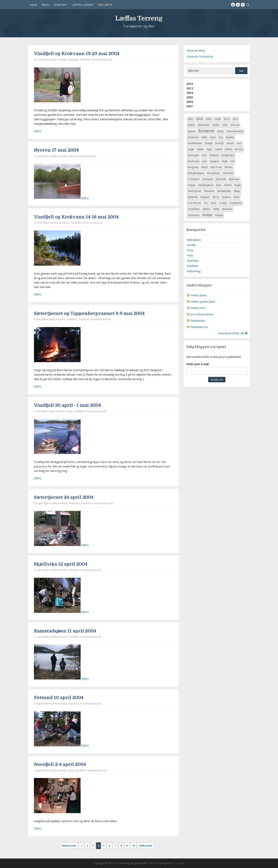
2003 (190, 97)
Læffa (53, 60)
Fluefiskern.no (199, 327)
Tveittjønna (236, 203)
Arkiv (45, 5)
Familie (63, 60)
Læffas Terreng (139, 18)
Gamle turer (198, 308)
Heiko (200, 149)
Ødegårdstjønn (196, 173)
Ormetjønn (194, 179)
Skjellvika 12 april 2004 (61, 564)
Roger (238, 185)
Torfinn (223, 203)
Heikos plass (199, 295)
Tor (206, 203)
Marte (205, 167)
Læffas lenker (83, 5)
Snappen (205, 197)
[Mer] (38, 131)
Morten (229, 167)
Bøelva (192, 131)
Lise (232, 161)
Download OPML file (233, 333)
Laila (204, 161)
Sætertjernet (194, 191)
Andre (216, 125)
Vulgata (219, 215)
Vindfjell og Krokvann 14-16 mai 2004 (76, 217)
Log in (181, 863)
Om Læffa (105, 5)
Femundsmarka (235, 131)
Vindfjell (207, 215)
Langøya (214, 161)
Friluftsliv (85, 60)
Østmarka (221, 179)
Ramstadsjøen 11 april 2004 (65, 631)
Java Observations (202, 314)
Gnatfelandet (195, 143)
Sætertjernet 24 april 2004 (64, 497)
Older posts (146, 846)
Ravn (219, 185)
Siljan (237, 191)
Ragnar (192, 185)
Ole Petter (228, 173)
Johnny (229, 149)
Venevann (227, 209)
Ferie (71, 770)
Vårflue (206, 209)
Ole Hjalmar (213, 173)
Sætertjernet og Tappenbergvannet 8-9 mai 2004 (89, 313)
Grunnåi (219, 143)
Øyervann (234, 179)
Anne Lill (235, 125)
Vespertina (194, 215)
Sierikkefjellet (224, 191)
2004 (190, 93)
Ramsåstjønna (206, 185)
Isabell (219, 149)
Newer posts (69, 846)
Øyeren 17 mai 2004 (56, 150)
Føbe (204, 137)
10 (133, 846)
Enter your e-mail (197, 364)
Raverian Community (200, 56)
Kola (204, 155)
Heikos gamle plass (203, 301)
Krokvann (193, 161)
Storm (216, 197)
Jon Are (239, 149)
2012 (190, 88)
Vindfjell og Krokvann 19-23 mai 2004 (77, 54)
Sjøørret (193, 197)
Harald (230, 143)
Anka (225, 125)
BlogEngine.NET (140, 863)
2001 (190, 106)
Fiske (71, 156)
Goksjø (208, 143)
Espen (221, 131)
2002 (190, 102)
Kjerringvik (193, 155)
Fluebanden (198, 321)
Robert (228, 185)
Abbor (191, 125)
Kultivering (194, 271)
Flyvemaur (193, 137)
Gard (213, 137)
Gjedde (230, 137)
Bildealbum (194, 240)
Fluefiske (74, 60)
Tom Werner (195, 203)
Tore (214, 203)
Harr (239, 143)
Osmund (208, 179)
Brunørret (206, 131)
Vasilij (216, 209)
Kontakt (61, 5)
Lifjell (225, 161)
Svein (236, 197)
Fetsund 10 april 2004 (59, 698)
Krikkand (214, 155)
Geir (221, 137)
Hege (191, 149)
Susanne (226, 197)
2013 (190, 84)
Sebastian (209, 191)
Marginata (193, 167)
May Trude (216, 167)
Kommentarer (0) (102, 60)
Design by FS (167, 863)
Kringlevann (228, 155)
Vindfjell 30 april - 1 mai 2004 (67, 405)
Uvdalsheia (194, 209)
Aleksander (204, 125)
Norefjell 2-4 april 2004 (60, 764)
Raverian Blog (196, 50)
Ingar (209, 149)
